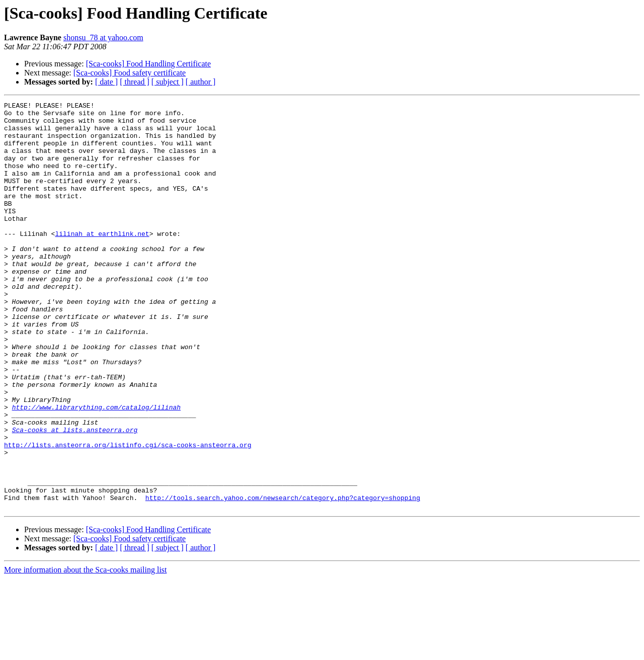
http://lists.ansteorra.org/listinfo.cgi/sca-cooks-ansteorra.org (128, 514)
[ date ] (106, 82)
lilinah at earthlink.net (102, 261)
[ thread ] (135, 82)
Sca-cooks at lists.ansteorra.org (75, 496)
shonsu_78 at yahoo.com (103, 37)
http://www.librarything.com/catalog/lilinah (96, 469)
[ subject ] (168, 82)
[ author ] (201, 82)
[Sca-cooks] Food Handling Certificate (148, 64)
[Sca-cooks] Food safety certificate (130, 73)
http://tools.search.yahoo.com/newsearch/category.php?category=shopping (283, 577)
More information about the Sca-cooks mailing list (86, 651)
